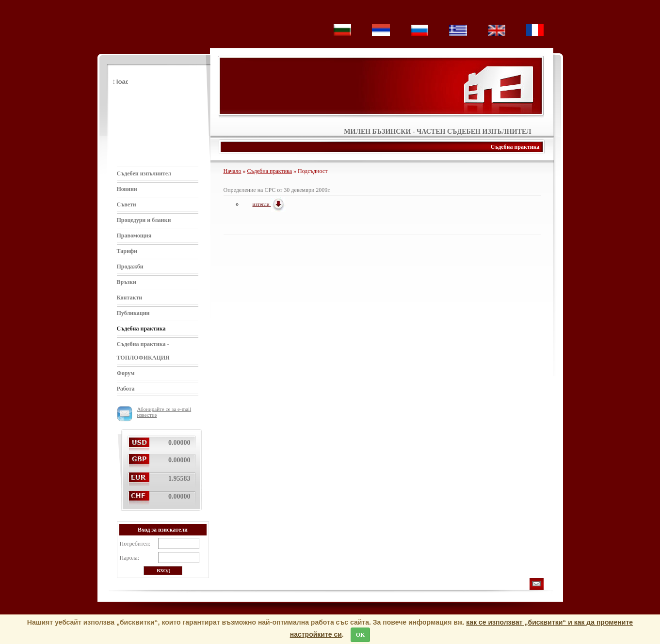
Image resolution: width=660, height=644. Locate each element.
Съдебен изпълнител (144, 173)
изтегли (269, 204)
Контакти (130, 298)
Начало (233, 171)
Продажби (130, 267)
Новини (127, 189)
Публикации (133, 313)
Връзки (127, 282)
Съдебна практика (141, 329)
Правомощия (134, 236)
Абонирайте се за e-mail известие (154, 412)
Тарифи (127, 251)
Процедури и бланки (144, 220)
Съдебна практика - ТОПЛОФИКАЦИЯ (143, 351)
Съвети (127, 204)
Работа (126, 389)
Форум (126, 373)
